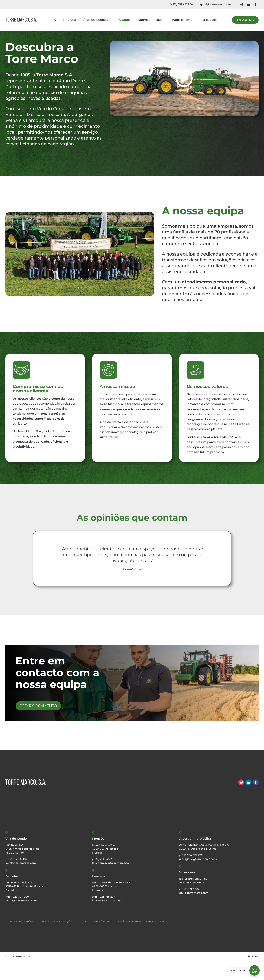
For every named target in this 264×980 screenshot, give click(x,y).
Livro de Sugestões (19, 941)
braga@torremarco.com (21, 920)
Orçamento (245, 20)
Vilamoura (187, 892)
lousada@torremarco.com (109, 920)
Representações (150, 20)
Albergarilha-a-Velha (195, 858)
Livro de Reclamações (57, 941)
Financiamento (181, 20)
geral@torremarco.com (216, 4)
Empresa (69, 20)
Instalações (208, 20)
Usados (125, 20)
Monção (98, 858)
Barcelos (12, 895)
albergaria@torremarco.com (198, 878)
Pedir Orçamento (38, 725)
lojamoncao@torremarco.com (112, 882)
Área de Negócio (96, 20)
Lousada (99, 895)
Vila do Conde (16, 858)
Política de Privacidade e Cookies (143, 941)
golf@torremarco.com (194, 912)
